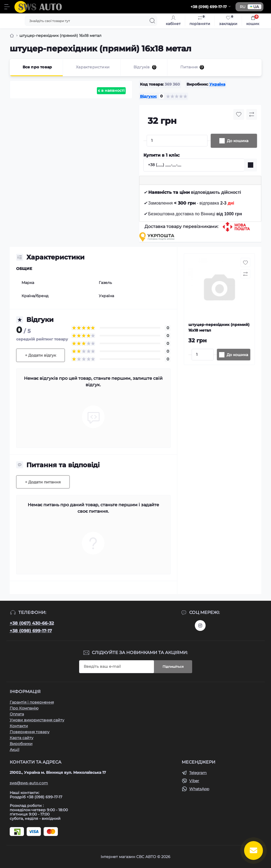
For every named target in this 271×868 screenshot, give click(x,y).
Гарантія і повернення (32, 702)
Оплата (17, 714)
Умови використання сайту (37, 720)
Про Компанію (24, 708)
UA (254, 7)
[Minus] (145, 141)
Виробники (21, 744)
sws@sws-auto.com (29, 783)
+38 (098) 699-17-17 (31, 631)
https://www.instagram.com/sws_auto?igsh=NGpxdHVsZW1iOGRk (200, 625)
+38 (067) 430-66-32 (32, 623)
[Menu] (7, 7)
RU (243, 7)
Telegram (198, 773)
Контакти (19, 726)
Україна (217, 84)
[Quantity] (177, 141)
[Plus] (209, 141)
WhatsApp (199, 789)
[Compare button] (252, 114)
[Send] (251, 165)
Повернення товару (30, 732)
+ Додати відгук (41, 355)
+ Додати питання (43, 482)
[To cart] (234, 355)
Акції (15, 750)
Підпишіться (173, 667)
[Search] (152, 21)
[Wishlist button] (239, 114)
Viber (194, 781)
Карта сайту (22, 738)
